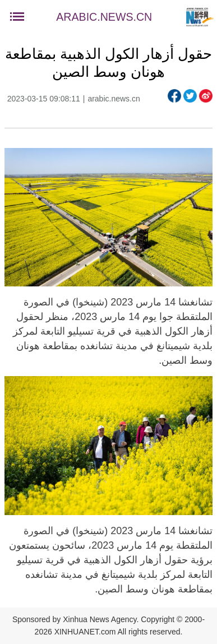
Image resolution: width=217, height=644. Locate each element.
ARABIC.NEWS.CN (104, 17)
